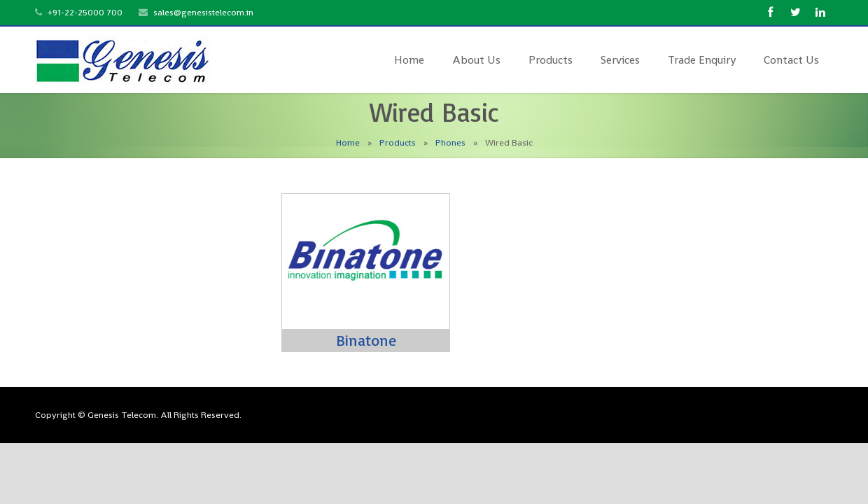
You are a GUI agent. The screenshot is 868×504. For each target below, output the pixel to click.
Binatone (366, 340)
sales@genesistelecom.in (203, 12)
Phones (450, 142)
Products (398, 142)
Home (348, 142)
